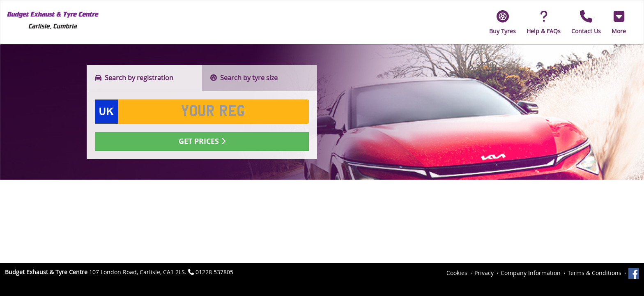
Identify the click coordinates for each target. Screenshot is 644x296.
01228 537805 (214, 272)
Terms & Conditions (595, 273)
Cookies (457, 273)
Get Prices (202, 141)
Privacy (484, 273)
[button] (619, 22)
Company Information (531, 273)
